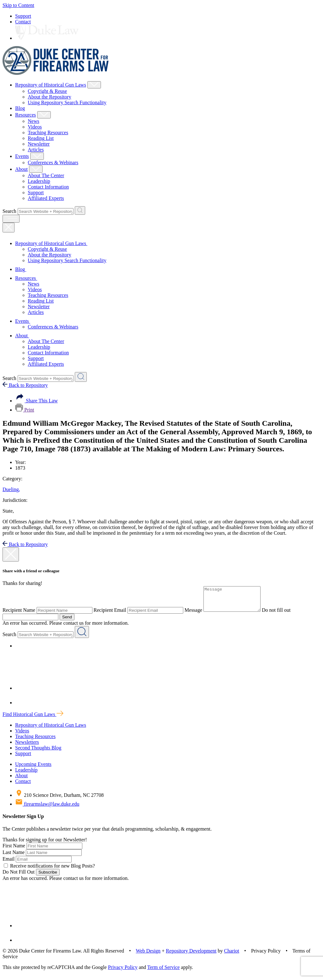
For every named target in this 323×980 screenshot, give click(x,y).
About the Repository (50, 97)
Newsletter (39, 144)
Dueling (11, 489)
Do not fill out (282, 615)
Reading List (41, 138)
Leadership (39, 181)
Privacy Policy (123, 972)
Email (9, 864)
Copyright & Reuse (47, 91)
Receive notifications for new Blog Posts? (49, 871)
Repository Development (191, 956)
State (8, 511)
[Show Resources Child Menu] (44, 115)
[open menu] (11, 219)
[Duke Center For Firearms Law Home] (56, 73)
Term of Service (164, 972)
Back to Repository (25, 385)
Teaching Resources (48, 132)
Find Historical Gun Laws (33, 719)
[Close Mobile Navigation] (9, 228)
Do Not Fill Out (19, 877)
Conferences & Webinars (53, 162)
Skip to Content (18, 5)
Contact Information (48, 187)
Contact (23, 22)
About (21, 169)
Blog (20, 108)
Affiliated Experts (46, 198)
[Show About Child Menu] (36, 169)
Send (67, 622)
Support (23, 16)
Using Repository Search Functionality (67, 102)
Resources (26, 115)
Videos (35, 127)
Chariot (232, 956)
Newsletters (27, 747)
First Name (14, 850)
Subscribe (48, 877)
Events (22, 156)
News (33, 121)
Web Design (148, 956)
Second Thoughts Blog (38, 752)
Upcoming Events (33, 769)
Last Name (14, 857)
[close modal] (11, 554)
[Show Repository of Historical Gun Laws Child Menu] (94, 85)
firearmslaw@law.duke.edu (47, 809)
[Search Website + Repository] (80, 210)
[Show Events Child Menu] (37, 156)
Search (9, 211)
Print (25, 410)
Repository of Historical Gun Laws (51, 85)
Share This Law (36, 401)
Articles (36, 150)
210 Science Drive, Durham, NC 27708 (59, 800)
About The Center (46, 175)
